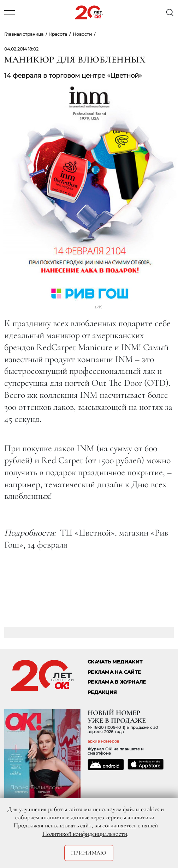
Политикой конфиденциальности (85, 834)
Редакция (102, 692)
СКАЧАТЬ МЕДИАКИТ (115, 662)
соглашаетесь (119, 825)
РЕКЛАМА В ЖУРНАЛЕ (117, 682)
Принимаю (89, 853)
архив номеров (103, 741)
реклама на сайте (114, 672)
